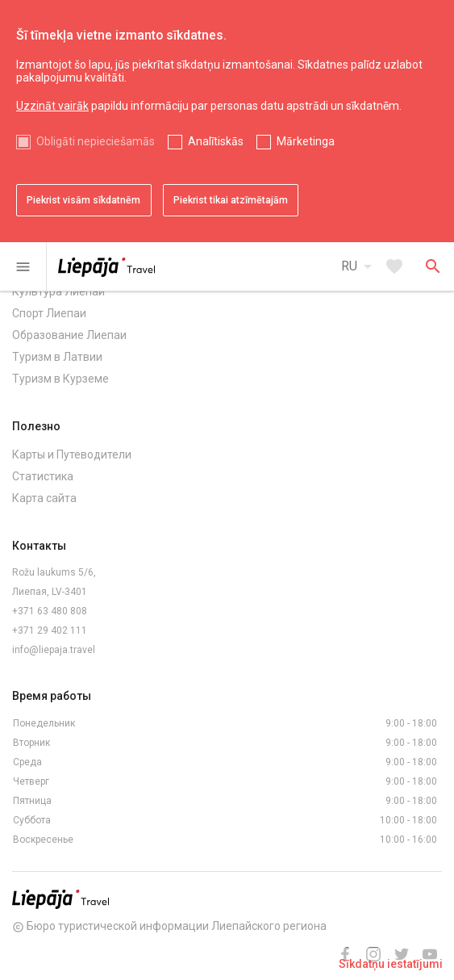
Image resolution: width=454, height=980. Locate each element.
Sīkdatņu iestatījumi (391, 964)
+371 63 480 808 (50, 611)
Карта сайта (44, 498)
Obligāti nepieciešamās (96, 141)
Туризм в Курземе (60, 379)
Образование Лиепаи (69, 335)
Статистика (43, 476)
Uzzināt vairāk (52, 106)
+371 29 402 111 (50, 630)
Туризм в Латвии (57, 357)
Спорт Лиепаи (49, 313)
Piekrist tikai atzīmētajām (231, 200)
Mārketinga (306, 141)
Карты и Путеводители (72, 454)
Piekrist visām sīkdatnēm (83, 200)
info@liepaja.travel (54, 650)
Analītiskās (216, 141)
